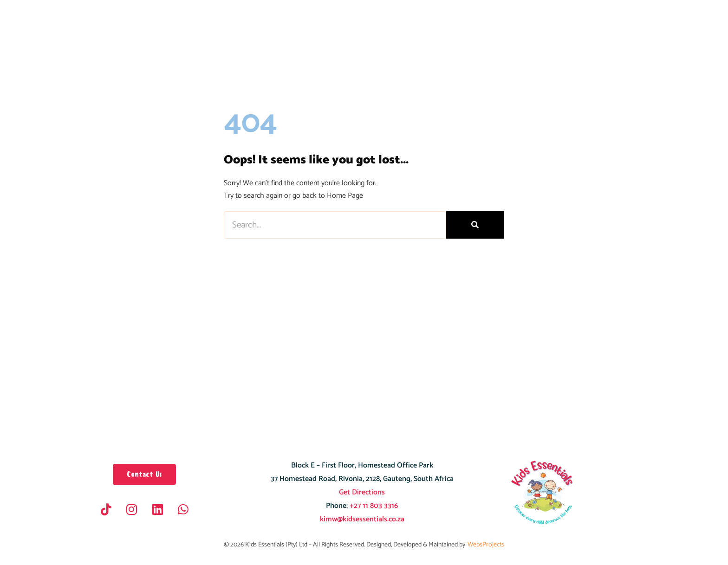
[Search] (475, 225)
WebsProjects (486, 545)
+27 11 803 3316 (373, 506)
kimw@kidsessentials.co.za (362, 519)
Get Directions (362, 492)
